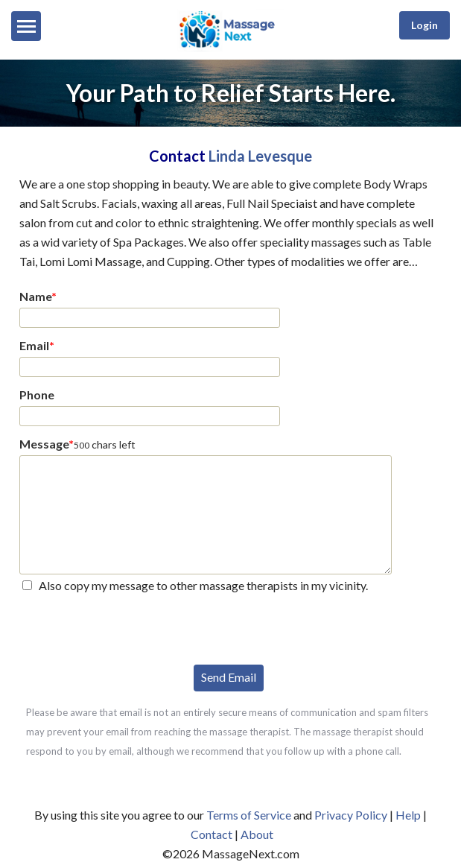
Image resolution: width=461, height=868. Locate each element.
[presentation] (133, 627)
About (257, 834)
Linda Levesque (260, 156)
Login (425, 25)
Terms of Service (249, 815)
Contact (212, 834)
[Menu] (26, 26)
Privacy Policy (351, 815)
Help (408, 815)
